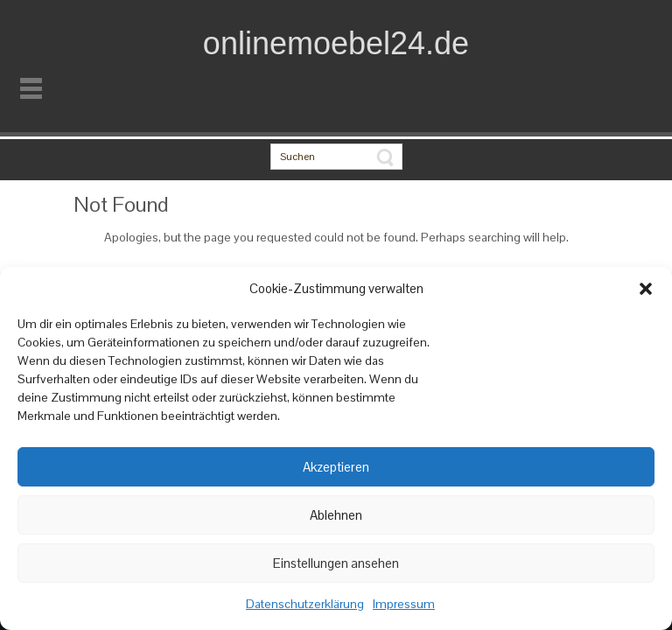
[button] (646, 289)
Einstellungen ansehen (336, 563)
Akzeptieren (336, 467)
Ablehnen (336, 515)
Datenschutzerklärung (305, 604)
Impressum (404, 604)
